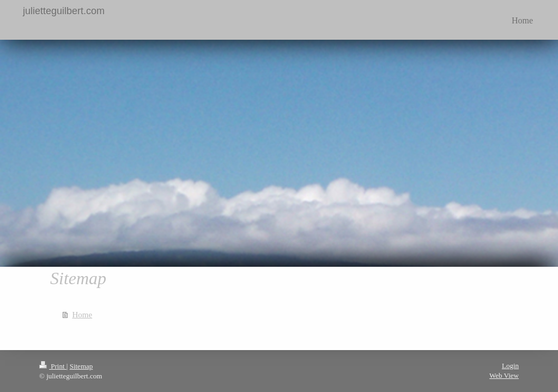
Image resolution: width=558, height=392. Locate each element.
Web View (504, 375)
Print (53, 366)
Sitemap (81, 366)
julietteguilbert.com (64, 11)
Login (510, 366)
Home (83, 315)
